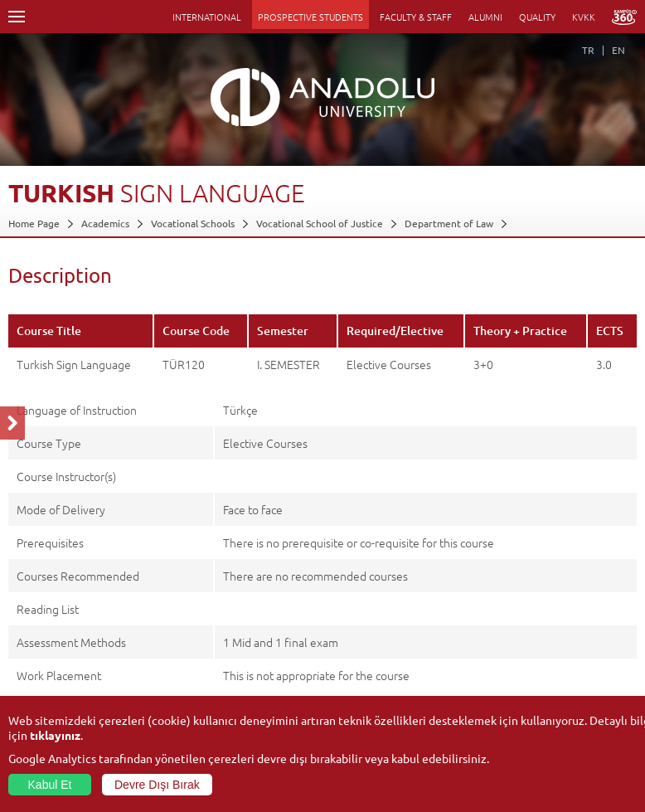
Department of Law (449, 223)
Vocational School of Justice (320, 223)
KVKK (584, 17)
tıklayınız (55, 735)
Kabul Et (50, 785)
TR (588, 50)
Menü (17, 17)
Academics (105, 223)
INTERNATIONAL (207, 17)
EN (618, 50)
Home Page (34, 223)
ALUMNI (485, 17)
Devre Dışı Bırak (157, 785)
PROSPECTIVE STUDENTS (310, 17)
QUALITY (537, 17)
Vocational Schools (193, 223)
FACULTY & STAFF (416, 17)
